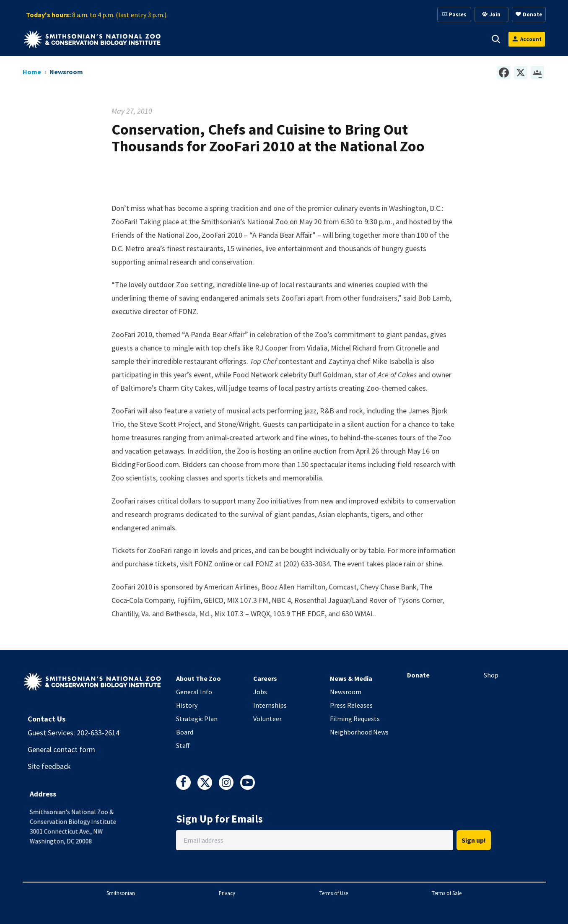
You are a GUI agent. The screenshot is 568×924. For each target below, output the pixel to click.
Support (281, 39)
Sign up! (474, 840)
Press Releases (351, 705)
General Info (194, 692)
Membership (334, 39)
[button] (206, 39)
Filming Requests (355, 719)
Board (185, 732)
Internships (270, 705)
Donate (418, 675)
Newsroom (346, 692)
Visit (195, 39)
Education (390, 39)
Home (32, 72)
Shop (491, 675)
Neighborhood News (359, 732)
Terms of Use (334, 893)
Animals (235, 39)
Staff (183, 745)
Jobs (260, 692)
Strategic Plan (197, 719)
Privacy (227, 893)
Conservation (448, 39)
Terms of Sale (447, 893)
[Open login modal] (527, 39)
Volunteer (267, 719)
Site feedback (49, 766)
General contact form (61, 749)
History (187, 705)
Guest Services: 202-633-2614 (74, 733)
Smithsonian (121, 893)
